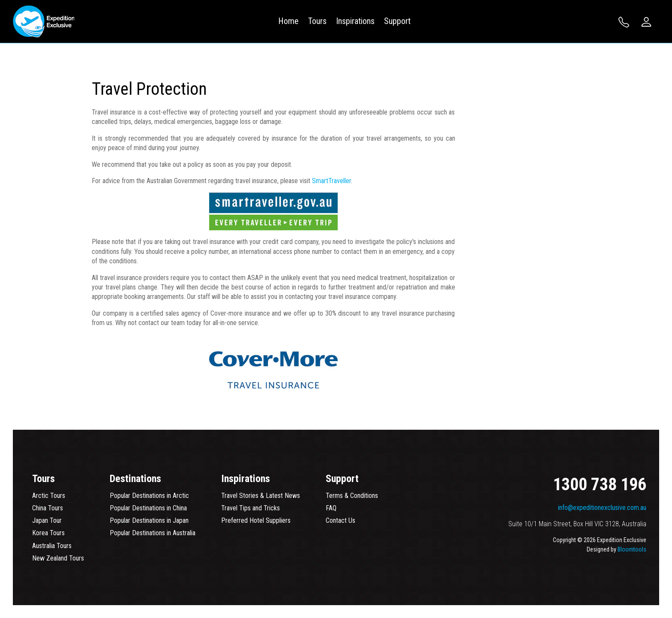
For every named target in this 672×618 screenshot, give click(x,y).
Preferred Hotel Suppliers (256, 520)
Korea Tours (48, 533)
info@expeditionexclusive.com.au (602, 508)
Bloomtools (632, 549)
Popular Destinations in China (148, 508)
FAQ (331, 508)
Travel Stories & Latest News (261, 496)
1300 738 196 (624, 22)
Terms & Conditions (352, 496)
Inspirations (355, 21)
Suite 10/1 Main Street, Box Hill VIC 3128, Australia (577, 524)
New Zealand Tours (58, 558)
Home (288, 21)
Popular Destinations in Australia (153, 533)
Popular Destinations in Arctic (149, 496)
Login (646, 22)
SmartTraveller (331, 181)
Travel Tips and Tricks (250, 508)
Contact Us (340, 520)
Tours (317, 21)
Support (397, 21)
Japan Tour (47, 520)
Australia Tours (52, 546)
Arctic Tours (49, 496)
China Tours (48, 508)
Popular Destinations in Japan (149, 520)
